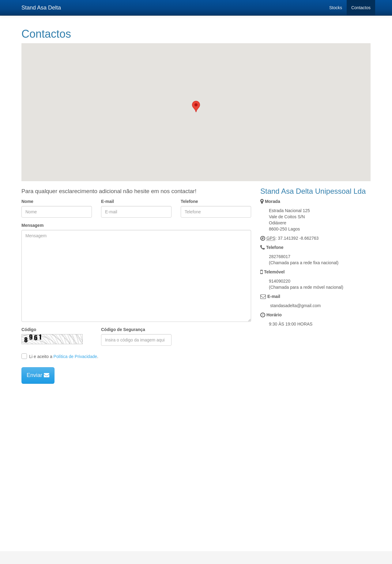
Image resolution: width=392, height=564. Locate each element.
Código (29, 330)
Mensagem (32, 225)
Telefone (189, 201)
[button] (196, 107)
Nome (27, 201)
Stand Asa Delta (41, 8)
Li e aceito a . (60, 356)
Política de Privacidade (75, 356)
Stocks (336, 8)
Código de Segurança (123, 330)
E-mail (107, 201)
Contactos (361, 8)
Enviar (38, 375)
